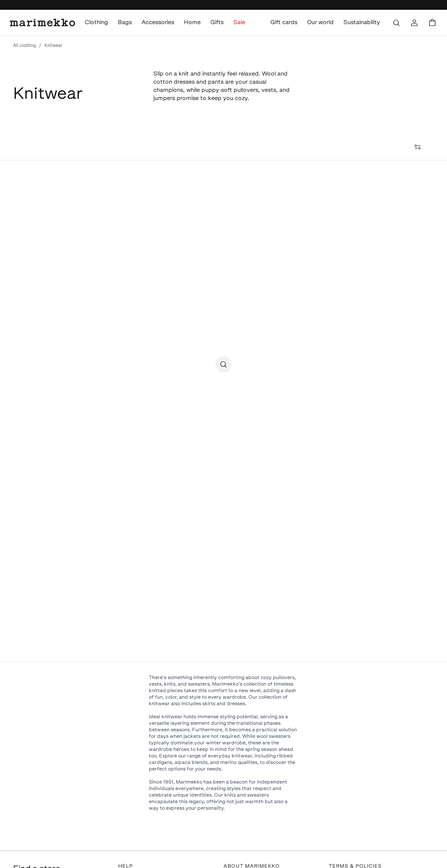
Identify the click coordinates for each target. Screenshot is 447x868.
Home (192, 23)
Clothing (96, 23)
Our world (320, 23)
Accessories (158, 23)
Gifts (217, 23)
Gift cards (284, 23)
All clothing (24, 46)
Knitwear (53, 46)
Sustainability (362, 23)
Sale (239, 23)
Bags (125, 23)
